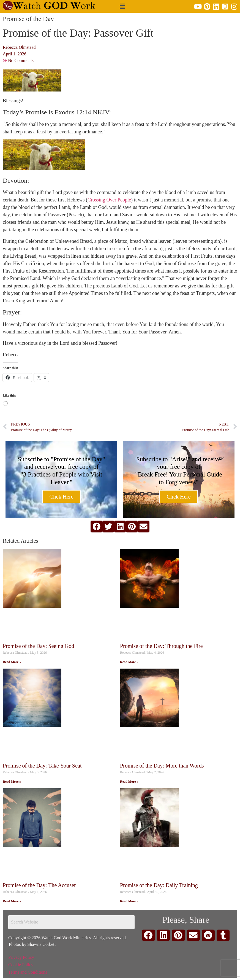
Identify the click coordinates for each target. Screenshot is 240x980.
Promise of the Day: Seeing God (38, 646)
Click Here (61, 497)
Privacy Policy (21, 957)
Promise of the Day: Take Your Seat (42, 766)
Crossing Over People (109, 200)
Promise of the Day (28, 19)
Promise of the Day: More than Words (162, 766)
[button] (122, 6)
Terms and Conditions (28, 972)
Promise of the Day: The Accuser (39, 885)
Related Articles (20, 541)
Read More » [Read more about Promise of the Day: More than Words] (129, 782)
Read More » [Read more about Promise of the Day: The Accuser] (12, 901)
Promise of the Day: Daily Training (159, 885)
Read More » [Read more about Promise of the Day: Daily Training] (129, 901)
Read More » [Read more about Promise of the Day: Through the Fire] (129, 662)
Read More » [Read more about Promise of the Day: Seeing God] (12, 662)
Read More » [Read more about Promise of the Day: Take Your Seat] (12, 782)
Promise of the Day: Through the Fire (161, 646)
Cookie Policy (21, 965)
